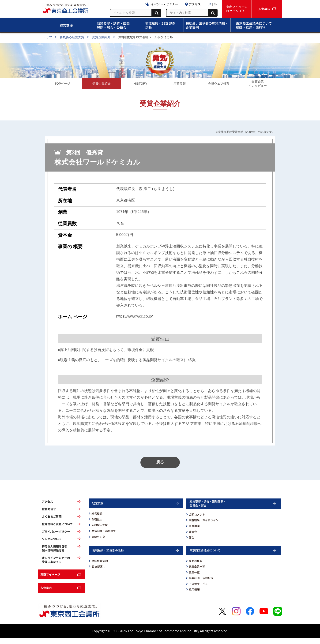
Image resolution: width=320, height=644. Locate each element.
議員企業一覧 (197, 572)
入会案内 (46, 593)
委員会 (193, 537)
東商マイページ (50, 580)
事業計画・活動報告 (201, 584)
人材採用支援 (100, 531)
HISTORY (141, 85)
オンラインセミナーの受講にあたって (56, 565)
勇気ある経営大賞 (72, 37)
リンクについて (52, 545)
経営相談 (97, 519)
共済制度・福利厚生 (104, 537)
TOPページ (62, 85)
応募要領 (180, 85)
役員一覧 (194, 578)
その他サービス (198, 590)
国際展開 (194, 532)
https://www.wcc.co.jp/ (135, 319)
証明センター (100, 542)
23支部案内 (99, 572)
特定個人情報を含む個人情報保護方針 (55, 554)
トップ (47, 37)
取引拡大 (97, 525)
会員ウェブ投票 (219, 85)
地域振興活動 (100, 566)
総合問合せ (49, 515)
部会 (192, 543)
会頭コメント (197, 520)
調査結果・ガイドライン (204, 526)
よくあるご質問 (52, 522)
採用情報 (194, 595)
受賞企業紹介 (101, 37)
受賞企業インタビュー (258, 85)
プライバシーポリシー (56, 537)
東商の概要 (196, 566)
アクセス (47, 507)
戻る (160, 468)
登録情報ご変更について (57, 530)
